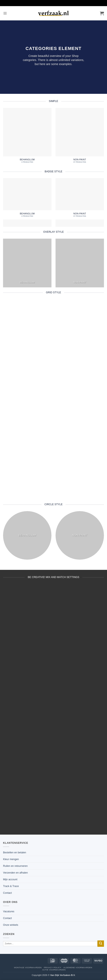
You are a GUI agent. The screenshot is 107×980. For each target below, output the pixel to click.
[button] (5, 13)
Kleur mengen (11, 859)
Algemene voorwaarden (78, 967)
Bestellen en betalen (15, 853)
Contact (7, 893)
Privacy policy (52, 967)
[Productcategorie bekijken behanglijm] (27, 137)
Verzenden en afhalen (15, 873)
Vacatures (9, 911)
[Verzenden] (101, 944)
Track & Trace (11, 886)
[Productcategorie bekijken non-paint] (80, 137)
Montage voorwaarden (28, 967)
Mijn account (10, 879)
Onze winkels (11, 925)
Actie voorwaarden (54, 970)
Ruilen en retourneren (15, 866)
